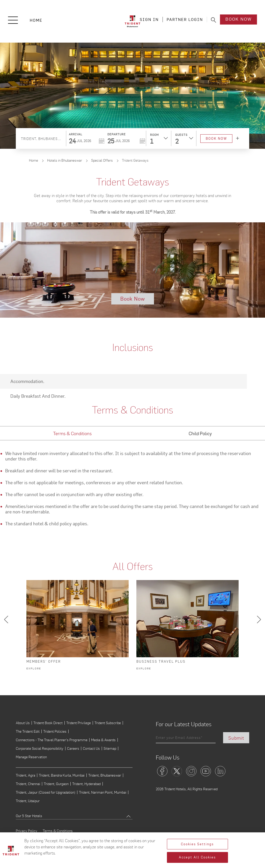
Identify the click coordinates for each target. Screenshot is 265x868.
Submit (236, 738)
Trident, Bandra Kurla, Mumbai (62, 775)
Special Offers (102, 160)
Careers (73, 748)
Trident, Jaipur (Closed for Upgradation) (46, 792)
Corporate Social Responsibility (40, 748)
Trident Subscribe (108, 723)
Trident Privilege (79, 723)
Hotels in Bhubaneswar (65, 160)
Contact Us (91, 748)
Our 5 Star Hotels (29, 816)
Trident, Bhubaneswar (105, 775)
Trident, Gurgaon (56, 784)
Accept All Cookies (197, 857)
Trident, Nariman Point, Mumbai (103, 792)
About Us (23, 723)
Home (36, 20)
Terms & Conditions (58, 831)
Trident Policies (55, 731)
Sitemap (110, 748)
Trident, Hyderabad (86, 784)
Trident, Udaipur (28, 801)
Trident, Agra (25, 775)
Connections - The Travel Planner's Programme (52, 740)
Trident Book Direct (48, 723)
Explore (34, 668)
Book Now (239, 20)
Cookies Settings (197, 844)
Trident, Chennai (28, 784)
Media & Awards (103, 740)
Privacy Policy (27, 831)
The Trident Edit (28, 731)
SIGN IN (149, 20)
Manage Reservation (31, 757)
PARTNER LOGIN (185, 20)
